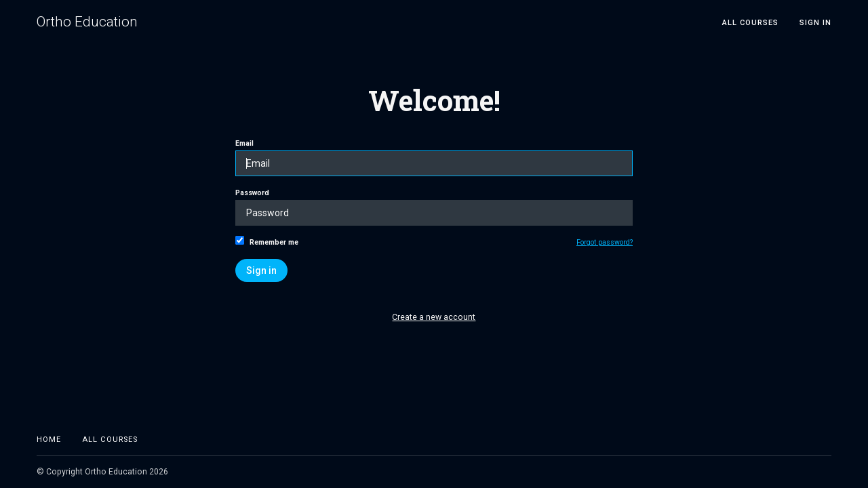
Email (434, 158)
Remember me (267, 241)
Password (434, 207)
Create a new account (434, 317)
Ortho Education (87, 22)
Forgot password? (605, 242)
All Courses (750, 23)
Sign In (815, 23)
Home (49, 440)
